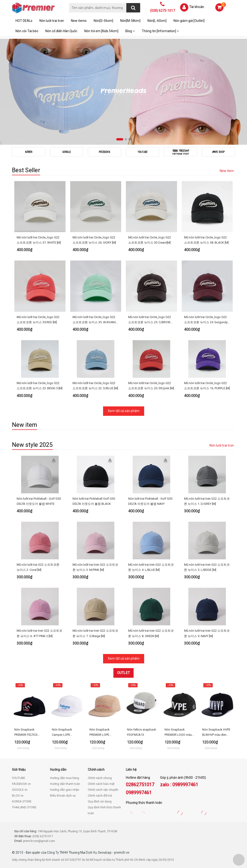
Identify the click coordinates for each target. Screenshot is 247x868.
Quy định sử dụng (100, 801)
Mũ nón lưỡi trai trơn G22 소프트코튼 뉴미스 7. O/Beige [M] (95, 633)
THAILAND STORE (24, 807)
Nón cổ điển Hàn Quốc (61, 31)
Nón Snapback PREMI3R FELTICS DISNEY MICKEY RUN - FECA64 (29, 733)
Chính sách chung (100, 778)
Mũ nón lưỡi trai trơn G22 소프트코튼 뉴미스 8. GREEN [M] (151, 633)
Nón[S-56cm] (103, 21)
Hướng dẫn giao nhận (65, 790)
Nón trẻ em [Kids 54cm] (101, 31)
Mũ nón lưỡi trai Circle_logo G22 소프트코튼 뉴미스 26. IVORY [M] (94, 240)
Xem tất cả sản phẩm (124, 411)
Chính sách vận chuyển (103, 790)
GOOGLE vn (20, 790)
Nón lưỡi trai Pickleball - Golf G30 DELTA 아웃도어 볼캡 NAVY (150, 501)
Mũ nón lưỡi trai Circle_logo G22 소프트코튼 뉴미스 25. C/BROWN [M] (150, 320)
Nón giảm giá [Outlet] (189, 21)
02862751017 (140, 785)
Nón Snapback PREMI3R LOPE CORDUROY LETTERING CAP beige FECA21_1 (104, 733)
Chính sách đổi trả (100, 796)
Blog (130, 31)
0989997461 (139, 793)
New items (79, 21)
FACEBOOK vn (21, 784)
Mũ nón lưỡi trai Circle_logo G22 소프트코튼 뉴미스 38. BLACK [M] (206, 240)
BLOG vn (18, 796)
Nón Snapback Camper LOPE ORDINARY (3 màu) (65, 733)
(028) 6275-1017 (162, 11)
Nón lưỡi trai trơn (52, 21)
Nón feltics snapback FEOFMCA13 (142, 732)
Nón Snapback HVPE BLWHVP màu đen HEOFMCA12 (216, 733)
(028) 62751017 (43, 836)
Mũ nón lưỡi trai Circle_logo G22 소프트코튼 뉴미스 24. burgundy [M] (206, 320)
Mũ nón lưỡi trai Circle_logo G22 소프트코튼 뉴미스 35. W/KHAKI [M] (94, 320)
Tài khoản (197, 7)
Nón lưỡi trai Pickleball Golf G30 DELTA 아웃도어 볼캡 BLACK (94, 501)
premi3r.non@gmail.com (39, 841)
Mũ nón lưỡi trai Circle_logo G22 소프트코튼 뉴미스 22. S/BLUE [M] (95, 386)
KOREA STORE (22, 801)
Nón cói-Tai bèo (27, 31)
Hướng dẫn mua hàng (65, 778)
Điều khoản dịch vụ (63, 796)
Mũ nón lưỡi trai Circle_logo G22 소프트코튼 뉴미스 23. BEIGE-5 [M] (40, 386)
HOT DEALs (24, 21)
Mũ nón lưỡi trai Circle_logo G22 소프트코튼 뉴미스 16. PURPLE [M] (207, 386)
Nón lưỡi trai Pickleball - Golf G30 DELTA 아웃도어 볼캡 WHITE (39, 501)
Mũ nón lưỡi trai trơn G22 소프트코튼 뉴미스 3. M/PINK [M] (95, 567)
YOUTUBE (19, 778)
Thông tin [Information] (160, 31)
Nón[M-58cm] (130, 21)
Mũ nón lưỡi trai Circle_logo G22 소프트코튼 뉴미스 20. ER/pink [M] (151, 386)
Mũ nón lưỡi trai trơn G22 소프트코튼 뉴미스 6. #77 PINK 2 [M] (39, 633)
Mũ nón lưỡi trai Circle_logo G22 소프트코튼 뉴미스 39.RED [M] (38, 320)
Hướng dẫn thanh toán (65, 784)
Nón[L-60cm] (157, 21)
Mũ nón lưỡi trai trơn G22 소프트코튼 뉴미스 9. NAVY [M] (207, 633)
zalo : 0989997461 (179, 785)
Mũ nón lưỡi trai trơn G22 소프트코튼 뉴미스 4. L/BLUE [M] (151, 567)
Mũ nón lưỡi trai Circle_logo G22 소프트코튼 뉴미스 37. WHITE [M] (39, 240)
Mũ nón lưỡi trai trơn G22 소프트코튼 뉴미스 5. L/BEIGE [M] (207, 567)
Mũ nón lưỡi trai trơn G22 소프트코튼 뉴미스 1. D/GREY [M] (207, 501)
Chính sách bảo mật (101, 784)
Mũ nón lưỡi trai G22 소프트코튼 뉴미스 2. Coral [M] (38, 567)
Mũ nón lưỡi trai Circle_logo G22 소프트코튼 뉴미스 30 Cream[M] (150, 240)
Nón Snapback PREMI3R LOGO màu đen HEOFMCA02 (178, 733)
